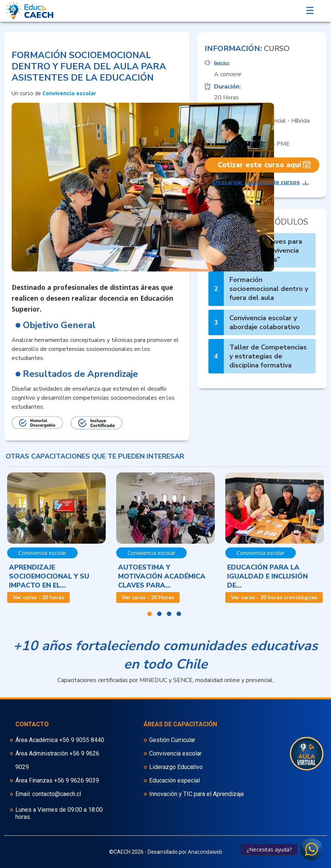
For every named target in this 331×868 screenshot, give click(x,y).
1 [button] (150, 614)
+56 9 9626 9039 (76, 780)
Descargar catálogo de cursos (256, 182)
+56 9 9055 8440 (82, 740)
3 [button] (169, 614)
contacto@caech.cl (57, 794)
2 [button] (159, 614)
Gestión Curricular (172, 740)
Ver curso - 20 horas (38, 597)
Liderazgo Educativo (176, 767)
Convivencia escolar (175, 753)
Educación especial (174, 780)
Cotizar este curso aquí (259, 165)
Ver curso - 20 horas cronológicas (274, 597)
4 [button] (179, 614)
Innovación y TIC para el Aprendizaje (197, 794)
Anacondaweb (205, 852)
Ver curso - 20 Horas (148, 597)
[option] (56, 538)
